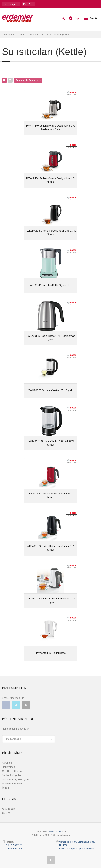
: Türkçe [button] (11, 4)
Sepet (75, 18)
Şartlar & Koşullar (11, 775)
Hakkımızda (8, 767)
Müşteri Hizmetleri (12, 784)
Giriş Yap (8, 809)
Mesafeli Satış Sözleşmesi (16, 780)
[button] (28, 4)
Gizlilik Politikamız (12, 771)
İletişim (6, 788)
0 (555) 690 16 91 (14, 849)
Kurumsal (7, 763)
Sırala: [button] (28, 80)
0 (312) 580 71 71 (14, 845)
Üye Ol (8, 813)
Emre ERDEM (54, 832)
